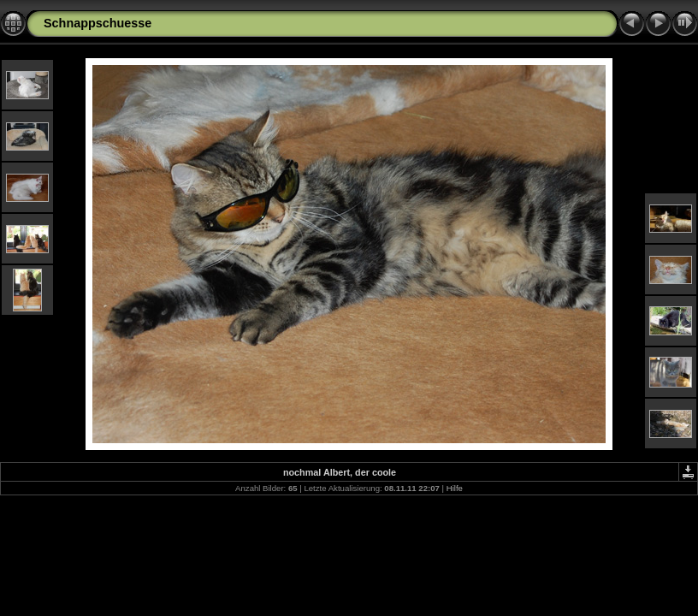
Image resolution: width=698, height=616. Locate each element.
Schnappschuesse (98, 23)
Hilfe (455, 488)
